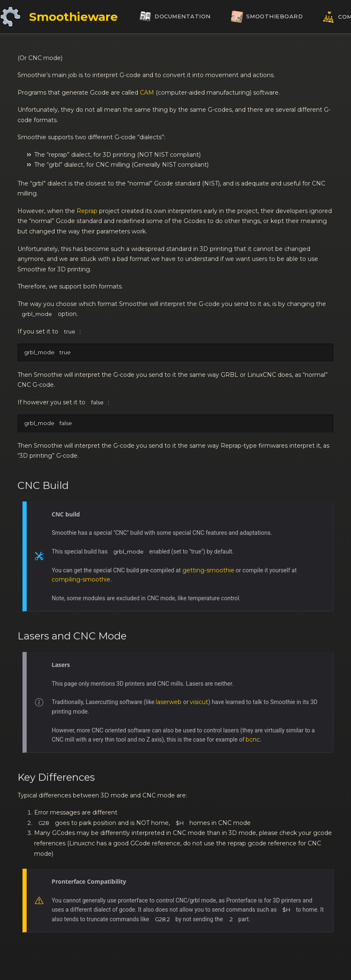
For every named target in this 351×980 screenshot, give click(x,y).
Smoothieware (73, 17)
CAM (147, 93)
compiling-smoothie (81, 579)
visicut (199, 702)
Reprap (87, 211)
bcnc (253, 739)
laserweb (169, 702)
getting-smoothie (208, 570)
